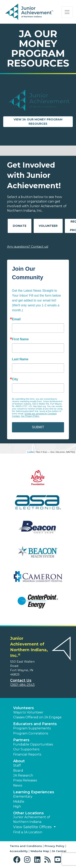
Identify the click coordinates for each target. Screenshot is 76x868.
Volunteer (48, 226)
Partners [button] (21, 740)
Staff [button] (17, 765)
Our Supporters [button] (26, 749)
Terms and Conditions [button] (26, 846)
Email (16, 319)
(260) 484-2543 (22, 685)
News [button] (18, 785)
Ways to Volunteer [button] (28, 712)
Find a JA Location (28, 832)
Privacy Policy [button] (55, 846)
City (15, 379)
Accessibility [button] (19, 851)
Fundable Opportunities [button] (33, 744)
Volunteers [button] (24, 708)
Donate (20, 226)
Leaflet (31, 452)
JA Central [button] (59, 851)
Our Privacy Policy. (30, 416)
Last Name (20, 359)
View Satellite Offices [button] (33, 827)
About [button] (19, 761)
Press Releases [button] (25, 780)
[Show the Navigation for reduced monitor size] (67, 12)
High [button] (17, 806)
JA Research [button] (23, 775)
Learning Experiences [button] (34, 792)
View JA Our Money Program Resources (43, 122)
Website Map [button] (40, 851)
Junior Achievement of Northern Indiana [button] (32, 819)
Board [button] (18, 771)
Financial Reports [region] (27, 754)
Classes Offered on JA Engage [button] (37, 717)
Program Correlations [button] (31, 733)
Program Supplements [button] (32, 728)
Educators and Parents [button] (35, 724)
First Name (20, 339)
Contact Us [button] (21, 680)
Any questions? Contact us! (28, 246)
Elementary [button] (23, 796)
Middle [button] (19, 802)
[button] (18, 860)
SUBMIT (38, 427)
